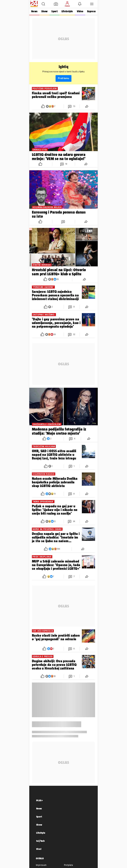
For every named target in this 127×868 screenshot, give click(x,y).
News (34, 11)
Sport (54, 11)
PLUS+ (40, 800)
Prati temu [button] (63, 78)
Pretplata (69, 865)
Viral (39, 849)
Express (91, 11)
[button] (43, 4)
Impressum (41, 865)
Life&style (67, 11)
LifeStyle (41, 833)
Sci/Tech (40, 841)
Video (80, 11)
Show (44, 11)
